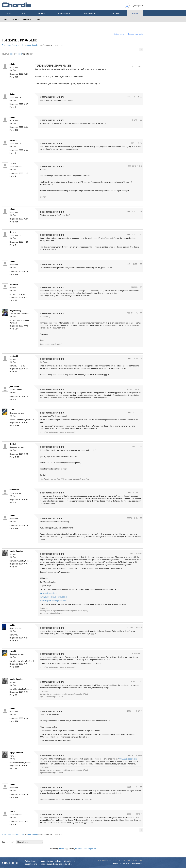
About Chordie (32, 45)
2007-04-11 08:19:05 (135, 412)
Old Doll (13, 444)
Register (27, 19)
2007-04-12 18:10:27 (135, 654)
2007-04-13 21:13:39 (135, 787)
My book (90, 13)
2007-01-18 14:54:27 (135, 67)
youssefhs (14, 490)
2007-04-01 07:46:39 (135, 313)
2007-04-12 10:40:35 (135, 518)
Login (37, 19)
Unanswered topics (136, 34)
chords (140, 864)
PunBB (61, 849)
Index (6, 19)
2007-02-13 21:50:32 (134, 235)
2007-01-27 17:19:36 (135, 120)
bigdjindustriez (16, 551)
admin (12, 64)
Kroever (13, 163)
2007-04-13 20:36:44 (134, 755)
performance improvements (20, 40)
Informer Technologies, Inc (86, 849)
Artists (42, 13)
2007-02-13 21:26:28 (134, 211)
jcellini (12, 625)
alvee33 (13, 410)
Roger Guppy (15, 311)
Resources (116, 13)
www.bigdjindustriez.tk (49, 593)
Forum (135, 13)
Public (64, 13)
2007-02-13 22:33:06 (134, 264)
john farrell (14, 387)
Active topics (119, 34)
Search (16, 19)
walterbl (13, 140)
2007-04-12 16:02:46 (135, 554)
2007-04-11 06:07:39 (135, 389)
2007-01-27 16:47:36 (135, 97)
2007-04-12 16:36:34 (135, 627)
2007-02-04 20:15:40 (134, 143)
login (12, 54)
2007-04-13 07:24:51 (135, 711)
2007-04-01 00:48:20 (134, 287)
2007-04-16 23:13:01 (135, 814)
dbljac (12, 94)
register (19, 54)
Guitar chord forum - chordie (13, 45)
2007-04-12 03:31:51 (135, 492)
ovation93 (14, 285)
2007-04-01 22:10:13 (135, 358)
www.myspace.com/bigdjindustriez (54, 601)
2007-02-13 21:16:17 (135, 166)
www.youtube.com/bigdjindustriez (53, 597)
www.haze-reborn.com (128, 759)
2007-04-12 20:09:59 (134, 682)
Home (9, 13)
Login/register (137, 6)
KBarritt (13, 811)
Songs (24, 13)
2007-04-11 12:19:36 (135, 447)
